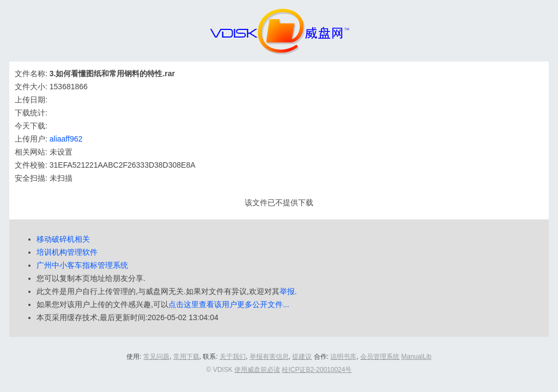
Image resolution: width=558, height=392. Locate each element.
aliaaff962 (66, 139)
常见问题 (156, 357)
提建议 (302, 357)
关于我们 (233, 357)
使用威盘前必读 (257, 370)
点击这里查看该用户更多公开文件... (229, 304)
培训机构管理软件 (67, 252)
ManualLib (416, 357)
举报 (287, 291)
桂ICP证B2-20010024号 (317, 370)
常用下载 (186, 357)
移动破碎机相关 (63, 239)
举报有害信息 (269, 357)
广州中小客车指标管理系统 (82, 265)
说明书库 (343, 357)
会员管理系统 (380, 357)
